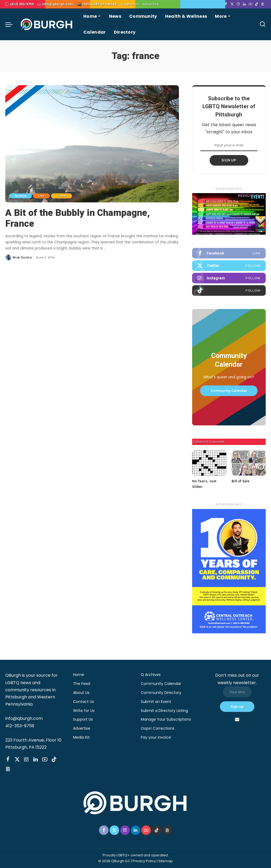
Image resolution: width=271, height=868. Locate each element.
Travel (62, 196)
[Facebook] (226, 4)
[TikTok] (257, 4)
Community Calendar (229, 391)
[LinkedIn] (244, 4)
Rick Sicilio (22, 257)
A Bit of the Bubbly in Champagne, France (78, 218)
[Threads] (263, 4)
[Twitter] (232, 4)
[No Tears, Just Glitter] (209, 463)
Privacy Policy (144, 861)
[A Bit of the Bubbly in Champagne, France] (92, 144)
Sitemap (166, 861)
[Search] (263, 24)
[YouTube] (250, 4)
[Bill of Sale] (249, 463)
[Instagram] (238, 4)
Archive (21, 196)
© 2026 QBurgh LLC (114, 861)
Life (41, 196)
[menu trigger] (12, 24)
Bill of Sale (241, 481)
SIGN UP (229, 160)
